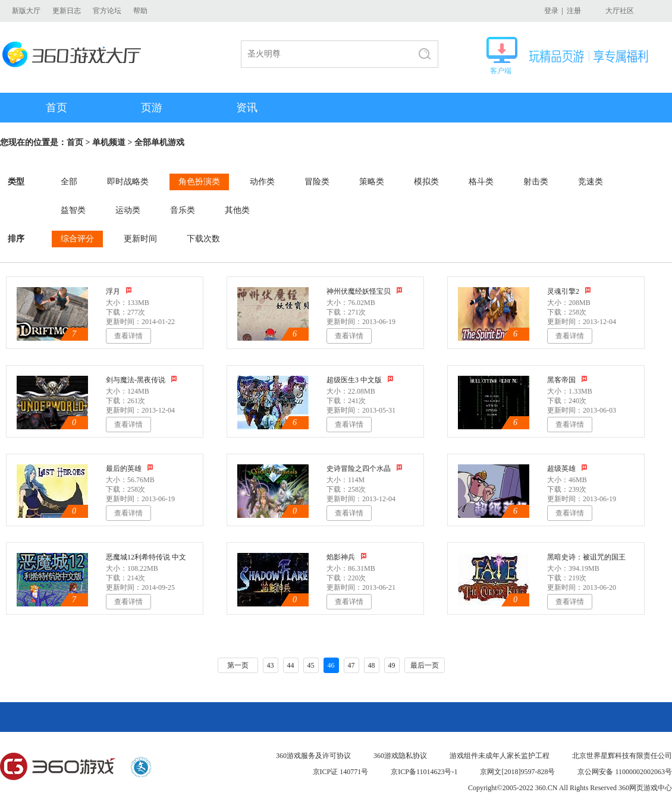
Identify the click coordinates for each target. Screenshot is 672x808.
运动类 (128, 210)
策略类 (372, 182)
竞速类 (591, 182)
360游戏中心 (58, 767)
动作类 (262, 182)
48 (372, 665)
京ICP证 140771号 (341, 772)
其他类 (237, 210)
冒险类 (317, 182)
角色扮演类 (199, 182)
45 (311, 665)
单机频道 (109, 142)
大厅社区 (620, 11)
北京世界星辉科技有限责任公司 (622, 756)
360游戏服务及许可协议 (313, 756)
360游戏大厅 (75, 54)
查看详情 (128, 336)
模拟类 (426, 182)
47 (351, 665)
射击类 (536, 182)
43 (271, 665)
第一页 (238, 665)
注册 (574, 11)
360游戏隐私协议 (400, 756)
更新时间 (140, 239)
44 (291, 665)
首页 (56, 108)
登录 (551, 11)
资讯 (247, 108)
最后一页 (425, 665)
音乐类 (183, 210)
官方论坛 (107, 11)
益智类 (73, 210)
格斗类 (481, 182)
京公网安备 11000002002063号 (625, 772)
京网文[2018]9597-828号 (517, 772)
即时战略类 (128, 182)
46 (331, 665)
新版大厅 (26, 11)
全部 (69, 182)
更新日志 (67, 11)
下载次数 (203, 239)
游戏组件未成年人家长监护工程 (500, 756)
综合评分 (77, 239)
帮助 (140, 11)
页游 (152, 108)
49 (392, 665)
